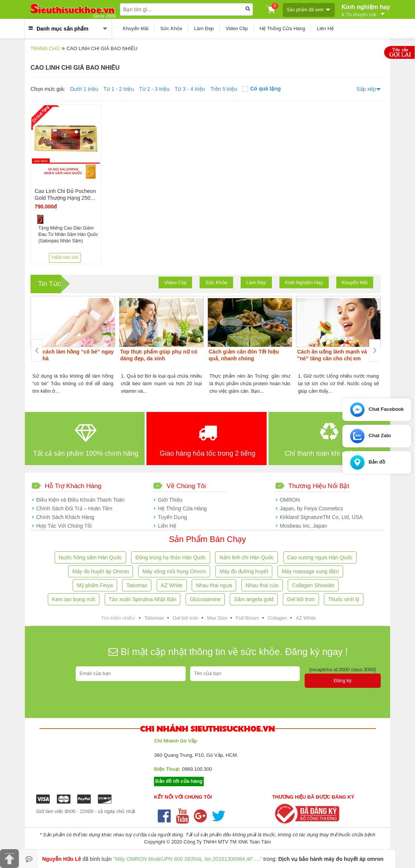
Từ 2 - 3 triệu (154, 89)
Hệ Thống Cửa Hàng (282, 28)
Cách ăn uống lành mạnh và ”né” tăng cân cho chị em (332, 355)
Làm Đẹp (204, 28)
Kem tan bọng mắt (74, 599)
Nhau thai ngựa (214, 585)
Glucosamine (205, 599)
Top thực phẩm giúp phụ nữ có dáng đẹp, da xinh (159, 355)
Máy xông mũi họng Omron (174, 571)
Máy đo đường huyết (244, 571)
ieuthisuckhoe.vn (72, 10)
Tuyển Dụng (172, 517)
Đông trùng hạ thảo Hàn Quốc (170, 557)
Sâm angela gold (254, 599)
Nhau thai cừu (262, 585)
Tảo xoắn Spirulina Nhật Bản (143, 599)
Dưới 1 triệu (84, 89)
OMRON (290, 500)
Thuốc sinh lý (344, 599)
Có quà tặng (261, 89)
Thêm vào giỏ (65, 258)
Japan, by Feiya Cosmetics (311, 508)
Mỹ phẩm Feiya (95, 585)
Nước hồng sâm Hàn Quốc (90, 557)
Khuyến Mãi (136, 28)
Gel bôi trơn (301, 599)
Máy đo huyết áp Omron (101, 571)
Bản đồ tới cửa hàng (179, 781)
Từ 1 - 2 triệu (118, 89)
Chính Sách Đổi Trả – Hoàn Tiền (74, 508)
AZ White (172, 585)
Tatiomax (137, 585)
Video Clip (237, 28)
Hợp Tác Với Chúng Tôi (64, 526)
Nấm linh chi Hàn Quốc (246, 557)
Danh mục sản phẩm (63, 29)
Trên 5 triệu (224, 89)
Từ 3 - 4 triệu (190, 89)
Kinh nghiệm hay (366, 10)
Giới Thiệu (170, 500)
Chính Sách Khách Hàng (65, 517)
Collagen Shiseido (313, 585)
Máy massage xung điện (310, 571)
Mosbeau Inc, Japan (304, 526)
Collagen (277, 618)
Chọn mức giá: (48, 89)
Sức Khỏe (171, 28)
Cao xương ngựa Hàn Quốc (320, 557)
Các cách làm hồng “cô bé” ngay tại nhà (73, 355)
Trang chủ (45, 48)
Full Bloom (247, 618)
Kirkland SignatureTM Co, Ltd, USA (321, 517)
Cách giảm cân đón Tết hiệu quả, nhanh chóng (244, 355)
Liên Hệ (325, 28)
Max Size (217, 618)
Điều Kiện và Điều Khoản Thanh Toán (80, 500)
